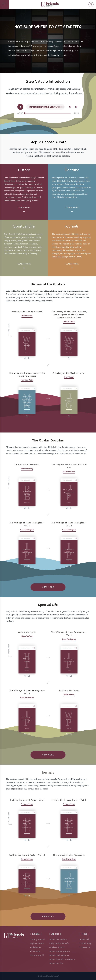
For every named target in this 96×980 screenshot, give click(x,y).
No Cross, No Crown (69, 690)
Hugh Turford (27, 636)
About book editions (59, 955)
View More (48, 587)
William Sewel (69, 322)
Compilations (27, 804)
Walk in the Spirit (27, 632)
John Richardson (69, 859)
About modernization (59, 951)
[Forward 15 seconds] (76, 107)
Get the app (37, 955)
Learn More (24, 208)
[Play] (20, 107)
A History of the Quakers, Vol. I (69, 373)
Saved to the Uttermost (27, 465)
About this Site (56, 963)
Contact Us (85, 947)
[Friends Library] (50, 4)
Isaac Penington (27, 530)
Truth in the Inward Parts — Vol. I (27, 800)
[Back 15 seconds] (70, 107)
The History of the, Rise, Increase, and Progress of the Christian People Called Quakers (69, 315)
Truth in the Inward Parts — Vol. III (27, 855)
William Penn (27, 316)
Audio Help (85, 939)
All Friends (35, 951)
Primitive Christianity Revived (27, 312)
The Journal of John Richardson (69, 855)
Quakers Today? (57, 947)
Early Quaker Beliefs (59, 943)
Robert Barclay (27, 469)
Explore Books (37, 943)
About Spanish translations (62, 959)
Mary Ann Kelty (27, 380)
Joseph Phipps (69, 472)
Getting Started (37, 939)
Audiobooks (36, 947)
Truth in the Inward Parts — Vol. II (69, 800)
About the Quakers (58, 939)
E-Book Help (86, 943)
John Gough (69, 377)
